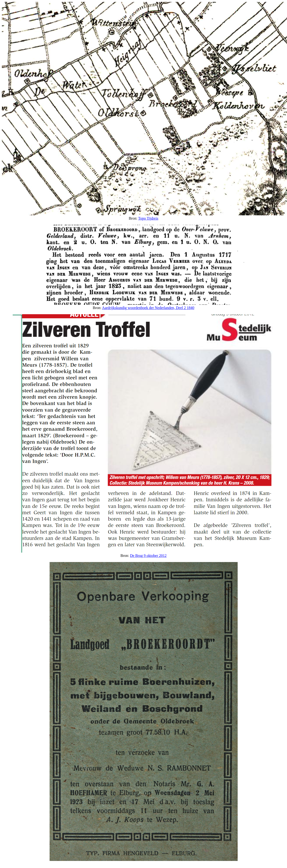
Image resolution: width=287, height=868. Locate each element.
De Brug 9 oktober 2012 (148, 556)
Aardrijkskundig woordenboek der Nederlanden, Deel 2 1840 (148, 308)
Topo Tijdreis (148, 218)
